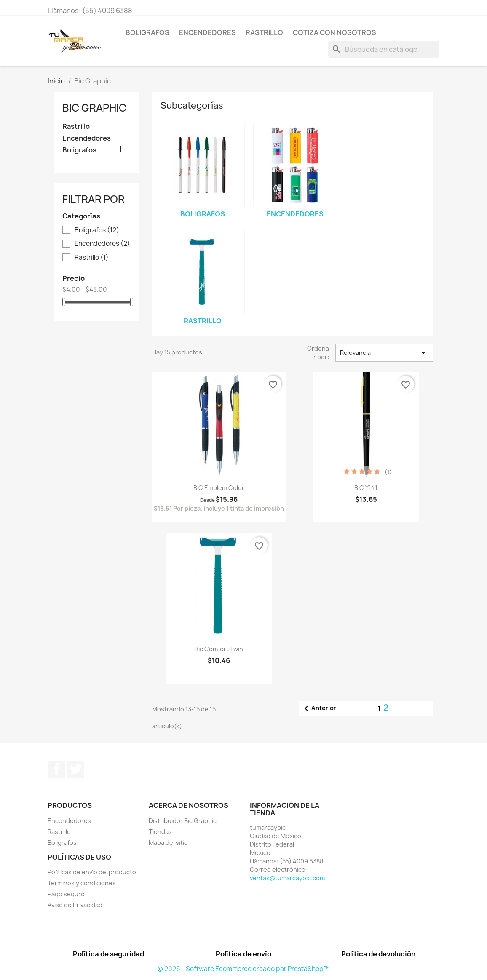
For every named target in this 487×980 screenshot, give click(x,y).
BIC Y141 (366, 488)
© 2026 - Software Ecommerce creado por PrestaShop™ (243, 969)
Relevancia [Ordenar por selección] (384, 353)
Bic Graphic (94, 108)
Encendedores (207, 32)
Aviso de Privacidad (75, 905)
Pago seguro (66, 894)
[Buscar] (384, 49)
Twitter (75, 769)
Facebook (57, 769)
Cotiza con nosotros (334, 32)
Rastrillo (264, 32)
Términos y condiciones (82, 883)
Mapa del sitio (168, 843)
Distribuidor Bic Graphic (183, 821)
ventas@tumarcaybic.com (287, 878)
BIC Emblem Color (219, 488)
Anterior (319, 708)
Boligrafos (147, 32)
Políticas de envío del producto (92, 872)
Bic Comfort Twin (219, 649)
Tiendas (160, 832)
